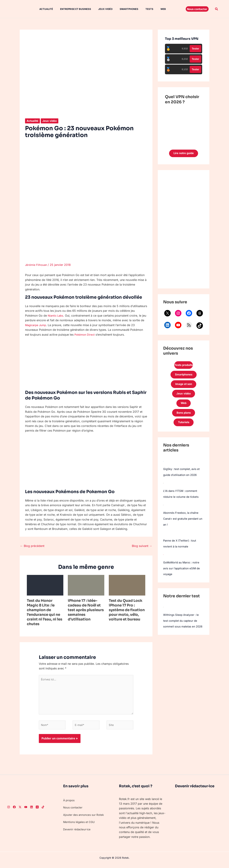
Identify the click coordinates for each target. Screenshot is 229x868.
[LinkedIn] (31, 811)
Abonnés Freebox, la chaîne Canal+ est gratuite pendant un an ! (182, 523)
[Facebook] (14, 811)
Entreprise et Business (71, 9)
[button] (197, 9)
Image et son (184, 386)
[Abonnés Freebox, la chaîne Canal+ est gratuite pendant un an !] (163, 509)
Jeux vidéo (99, 9)
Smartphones (121, 9)
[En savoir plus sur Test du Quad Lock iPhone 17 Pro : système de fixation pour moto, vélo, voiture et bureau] (127, 585)
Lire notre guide (184, 154)
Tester (195, 49)
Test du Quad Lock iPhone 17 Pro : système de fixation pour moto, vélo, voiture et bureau (127, 610)
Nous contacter (73, 811)
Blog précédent (32, 546)
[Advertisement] (184, 230)
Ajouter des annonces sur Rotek (85, 818)
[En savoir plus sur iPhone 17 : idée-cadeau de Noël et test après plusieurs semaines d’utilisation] (86, 585)
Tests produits (184, 366)
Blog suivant (142, 546)
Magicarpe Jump (41, 325)
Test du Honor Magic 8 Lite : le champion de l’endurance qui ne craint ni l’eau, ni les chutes (45, 612)
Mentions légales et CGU (80, 825)
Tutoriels (184, 427)
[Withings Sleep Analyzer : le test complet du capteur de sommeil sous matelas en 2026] (163, 610)
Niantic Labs (56, 316)
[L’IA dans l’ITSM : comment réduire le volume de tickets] (163, 488)
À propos (69, 804)
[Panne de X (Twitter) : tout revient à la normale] (163, 536)
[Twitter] (20, 811)
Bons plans (184, 417)
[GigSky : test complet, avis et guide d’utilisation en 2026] (163, 466)
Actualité (43, 9)
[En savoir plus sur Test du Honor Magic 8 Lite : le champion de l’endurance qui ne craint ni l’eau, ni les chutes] (45, 585)
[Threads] (37, 811)
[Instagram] (9, 811)
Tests (140, 9)
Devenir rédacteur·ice (78, 833)
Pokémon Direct (85, 334)
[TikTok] (43, 811)
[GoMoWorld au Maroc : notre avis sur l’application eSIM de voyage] (163, 558)
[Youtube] (26, 811)
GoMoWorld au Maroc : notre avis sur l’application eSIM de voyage (183, 571)
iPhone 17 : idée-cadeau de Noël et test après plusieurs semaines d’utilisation (86, 610)
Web (152, 9)
